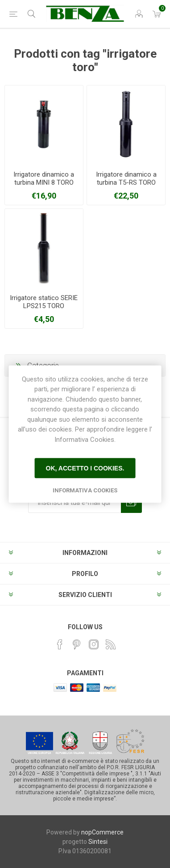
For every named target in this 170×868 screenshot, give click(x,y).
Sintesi (98, 842)
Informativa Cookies (85, 490)
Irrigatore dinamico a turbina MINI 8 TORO (44, 178)
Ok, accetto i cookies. (85, 468)
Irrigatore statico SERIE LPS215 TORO (44, 302)
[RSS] (111, 644)
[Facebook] (60, 644)
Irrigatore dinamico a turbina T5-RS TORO (126, 178)
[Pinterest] (77, 644)
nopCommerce (102, 832)
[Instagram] (94, 644)
